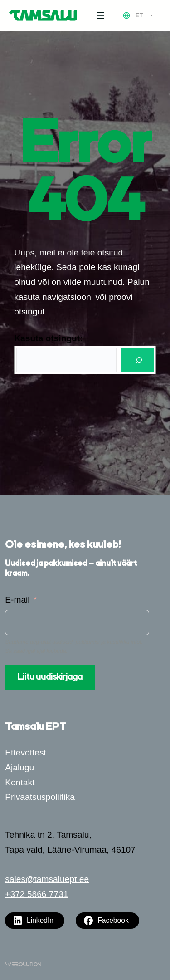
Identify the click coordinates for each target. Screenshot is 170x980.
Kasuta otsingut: (48, 338)
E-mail (17, 600)
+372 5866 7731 (36, 894)
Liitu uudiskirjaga (50, 677)
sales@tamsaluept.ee (47, 879)
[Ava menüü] (101, 15)
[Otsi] (137, 360)
